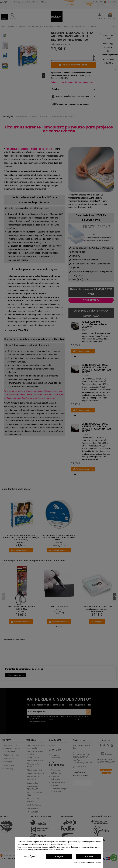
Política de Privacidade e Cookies (88, 863)
